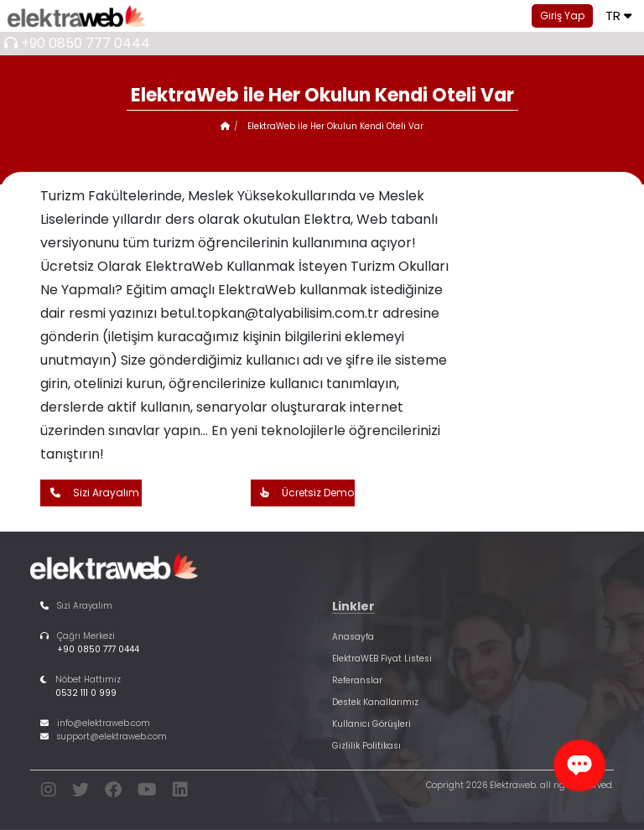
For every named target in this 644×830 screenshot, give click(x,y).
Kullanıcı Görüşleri (371, 724)
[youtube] (147, 793)
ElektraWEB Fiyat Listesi (382, 659)
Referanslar (357, 680)
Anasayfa (353, 637)
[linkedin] (180, 793)
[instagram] (49, 793)
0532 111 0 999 (86, 693)
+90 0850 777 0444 (86, 43)
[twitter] (80, 793)
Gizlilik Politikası (366, 746)
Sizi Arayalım (91, 493)
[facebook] (113, 793)
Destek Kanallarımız (375, 702)
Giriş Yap (562, 16)
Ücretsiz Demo (303, 493)
